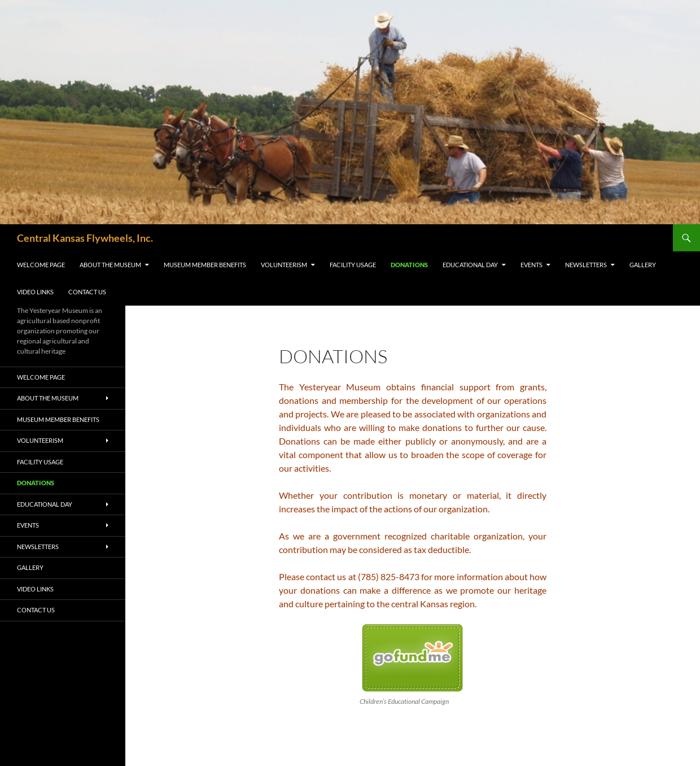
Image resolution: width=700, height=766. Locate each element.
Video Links (35, 292)
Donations (409, 265)
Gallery (643, 265)
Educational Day (470, 265)
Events (531, 265)
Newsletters (586, 265)
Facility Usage (353, 265)
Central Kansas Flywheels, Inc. (85, 238)
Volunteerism (284, 265)
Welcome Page (41, 265)
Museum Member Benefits (205, 265)
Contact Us (87, 292)
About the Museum (110, 265)
